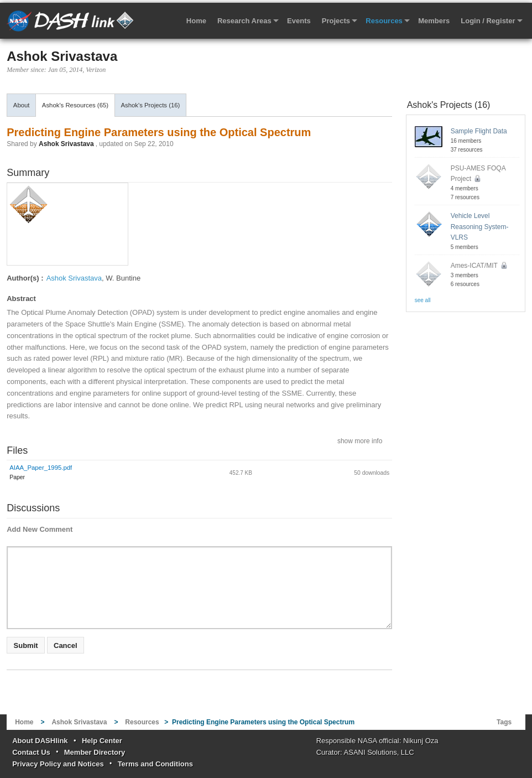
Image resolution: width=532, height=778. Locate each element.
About (22, 105)
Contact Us (31, 752)
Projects (336, 21)
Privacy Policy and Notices (58, 764)
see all (423, 300)
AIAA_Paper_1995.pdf (41, 468)
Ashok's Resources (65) (75, 105)
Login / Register (488, 21)
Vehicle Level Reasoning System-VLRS (480, 226)
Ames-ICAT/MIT (479, 266)
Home (196, 21)
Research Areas (244, 21)
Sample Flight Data (479, 131)
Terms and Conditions (155, 764)
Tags (504, 722)
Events (299, 21)
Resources (384, 21)
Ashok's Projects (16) (150, 105)
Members (434, 21)
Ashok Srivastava (62, 56)
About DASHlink (40, 741)
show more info (360, 440)
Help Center (102, 741)
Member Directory (95, 752)
